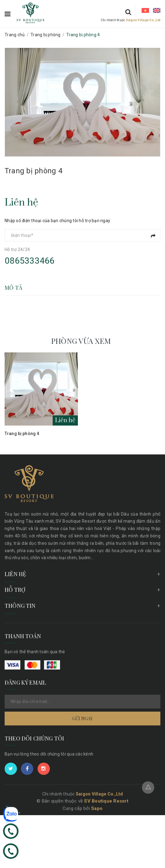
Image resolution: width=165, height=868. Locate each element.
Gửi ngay (83, 718)
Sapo (97, 808)
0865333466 (30, 261)
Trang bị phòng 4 (22, 434)
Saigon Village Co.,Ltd (143, 20)
